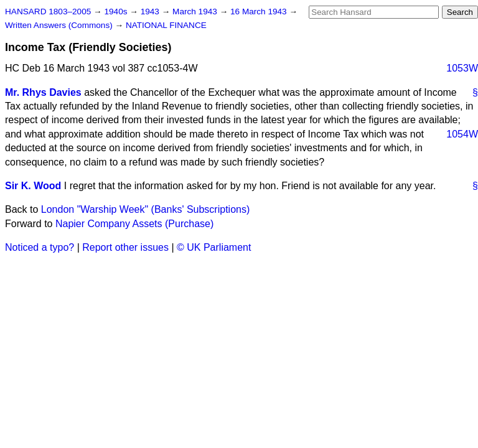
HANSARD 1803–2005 (48, 12)
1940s (117, 12)
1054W (462, 134)
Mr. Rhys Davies (43, 92)
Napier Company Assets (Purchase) (134, 224)
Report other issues (125, 247)
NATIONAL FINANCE (166, 25)
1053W (462, 68)
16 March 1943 (260, 12)
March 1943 (196, 12)
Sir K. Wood (33, 186)
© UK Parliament (214, 247)
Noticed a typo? (40, 247)
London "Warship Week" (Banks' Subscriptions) (145, 209)
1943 (151, 12)
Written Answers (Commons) (60, 25)
